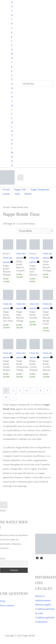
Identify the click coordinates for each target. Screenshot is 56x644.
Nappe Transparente (12, 84)
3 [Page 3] (20, 390)
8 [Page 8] (6, 397)
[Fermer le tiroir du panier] (4, 505)
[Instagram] (41, 558)
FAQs (3, 601)
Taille (12, 142)
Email (2, 559)
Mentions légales (43, 605)
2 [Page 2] (13, 390)
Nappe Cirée (12, 39)
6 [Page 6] (40, 390)
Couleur (12, 122)
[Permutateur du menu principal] (20, 177)
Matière (12, 159)
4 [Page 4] (27, 390)
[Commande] (35, 231)
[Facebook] (37, 558)
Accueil (12, 11)
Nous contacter (7, 605)
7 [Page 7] (47, 390)
